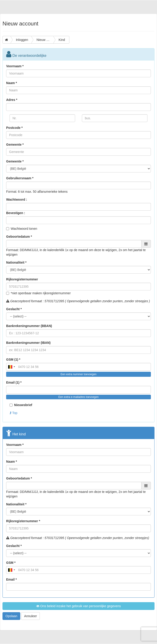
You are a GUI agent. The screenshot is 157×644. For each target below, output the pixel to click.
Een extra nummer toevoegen (78, 374)
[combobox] (11, 367)
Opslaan (11, 616)
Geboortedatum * (19, 237)
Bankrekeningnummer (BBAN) (29, 326)
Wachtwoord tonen (24, 229)
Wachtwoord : (17, 200)
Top (13, 413)
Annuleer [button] (30, 616)
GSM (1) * (13, 359)
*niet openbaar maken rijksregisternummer (41, 293)
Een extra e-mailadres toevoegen (79, 397)
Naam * (11, 83)
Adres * (12, 100)
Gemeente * (15, 145)
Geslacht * (14, 309)
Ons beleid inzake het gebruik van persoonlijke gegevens (78, 606)
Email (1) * (14, 382)
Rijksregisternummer (22, 279)
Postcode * (14, 128)
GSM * (11, 563)
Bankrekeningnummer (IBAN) (28, 343)
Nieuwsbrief (21, 405)
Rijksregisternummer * (23, 521)
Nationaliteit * (16, 262)
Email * (11, 579)
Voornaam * (15, 66)
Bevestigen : (16, 213)
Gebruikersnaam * (20, 178)
